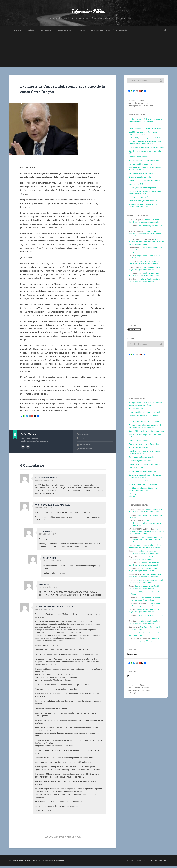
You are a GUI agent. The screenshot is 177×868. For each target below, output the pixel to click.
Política (31, 32)
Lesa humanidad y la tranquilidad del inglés (145, 131)
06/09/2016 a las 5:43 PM (44, 611)
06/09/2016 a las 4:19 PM (44, 510)
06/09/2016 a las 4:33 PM (53, 563)
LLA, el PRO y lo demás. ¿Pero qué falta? (144, 140)
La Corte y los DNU (136, 186)
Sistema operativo (136, 127)
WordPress (59, 863)
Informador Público (89, 12)
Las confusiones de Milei (139, 159)
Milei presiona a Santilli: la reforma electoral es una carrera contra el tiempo (146, 122)
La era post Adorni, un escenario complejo (145, 183)
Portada (17, 32)
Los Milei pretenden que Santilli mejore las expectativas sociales (145, 135)
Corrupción (122, 32)
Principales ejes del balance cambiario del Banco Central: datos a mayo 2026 (145, 145)
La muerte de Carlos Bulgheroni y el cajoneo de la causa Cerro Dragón (59, 91)
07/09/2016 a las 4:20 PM (49, 589)
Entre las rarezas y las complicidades (143, 203)
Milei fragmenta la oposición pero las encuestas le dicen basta (143, 208)
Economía (46, 32)
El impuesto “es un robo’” (138, 199)
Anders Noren (149, 863)
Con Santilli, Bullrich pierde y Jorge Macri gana (147, 149)
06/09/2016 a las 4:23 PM (49, 536)
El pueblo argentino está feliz (140, 179)
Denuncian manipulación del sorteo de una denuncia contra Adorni (145, 195)
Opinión (81, 32)
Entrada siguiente (86, 451)
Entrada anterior (85, 447)
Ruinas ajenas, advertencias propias (143, 190)
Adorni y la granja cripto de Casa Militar (144, 162)
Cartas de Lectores (101, 32)
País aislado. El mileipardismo (140, 166)
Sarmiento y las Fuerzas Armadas (142, 176)
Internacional (64, 32)
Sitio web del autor (28, 449)
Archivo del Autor (23, 449)
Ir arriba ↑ (163, 863)
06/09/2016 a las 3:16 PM (44, 482)
